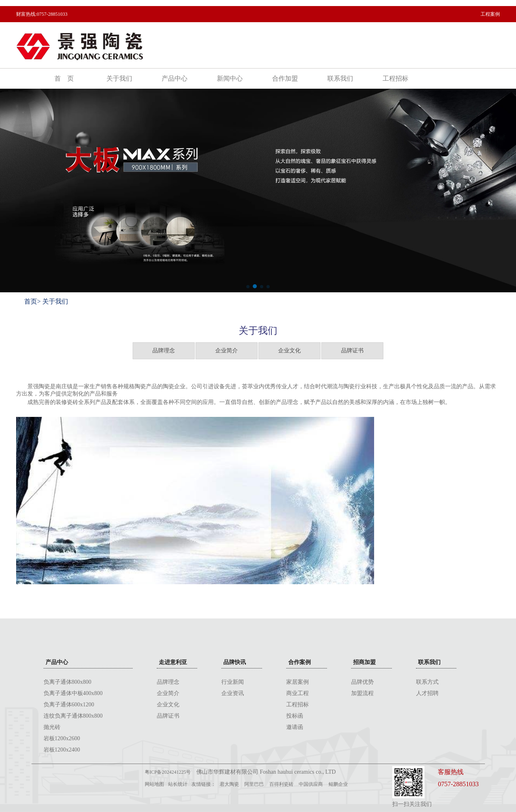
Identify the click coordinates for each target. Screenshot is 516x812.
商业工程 (298, 693)
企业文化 (289, 351)
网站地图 (154, 784)
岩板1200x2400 (62, 750)
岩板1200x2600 (62, 738)
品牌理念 (164, 351)
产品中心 (175, 78)
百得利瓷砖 (281, 784)
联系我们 (340, 78)
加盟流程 (362, 693)
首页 (31, 301)
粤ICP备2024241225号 (168, 772)
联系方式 (427, 682)
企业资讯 (233, 693)
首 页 (64, 78)
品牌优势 (362, 682)
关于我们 (119, 78)
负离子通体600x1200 (69, 705)
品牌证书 (352, 351)
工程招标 (395, 78)
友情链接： (204, 784)
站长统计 (178, 784)
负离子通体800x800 (68, 682)
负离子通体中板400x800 (73, 693)
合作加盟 (285, 78)
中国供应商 (311, 784)
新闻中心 (230, 78)
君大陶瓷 (229, 784)
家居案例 (298, 682)
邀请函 (295, 727)
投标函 (295, 716)
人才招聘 (427, 693)
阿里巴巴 (254, 784)
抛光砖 (52, 727)
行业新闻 (233, 682)
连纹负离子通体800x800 (73, 716)
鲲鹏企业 (338, 784)
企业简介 (227, 351)
